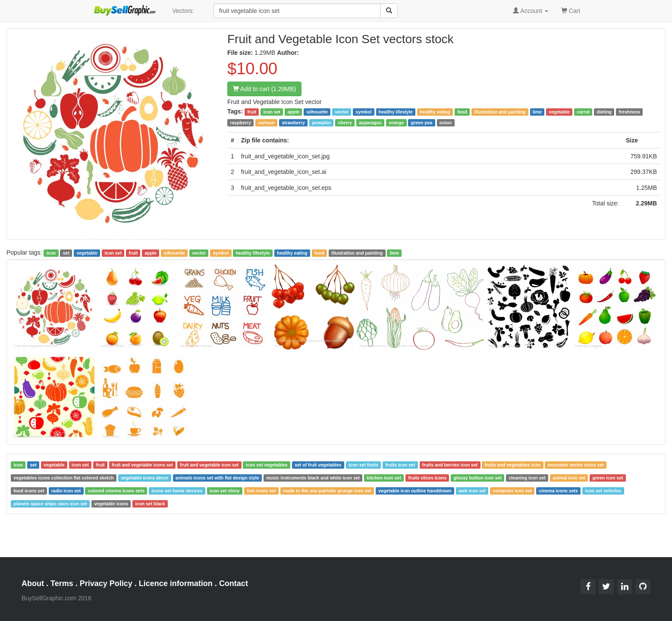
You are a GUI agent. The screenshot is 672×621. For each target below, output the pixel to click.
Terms (62, 583)
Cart (571, 10)
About (33, 583)
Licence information (176, 583)
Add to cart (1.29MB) (264, 89)
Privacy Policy (106, 583)
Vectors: (183, 11)
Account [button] (531, 11)
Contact (234, 583)
